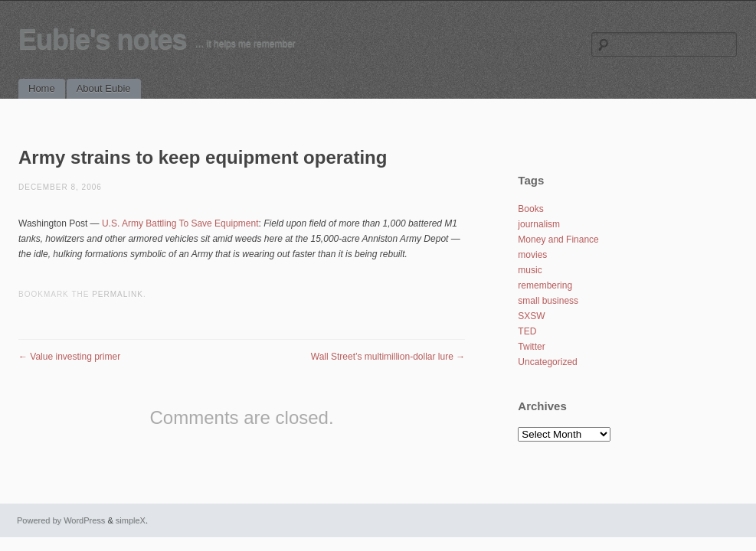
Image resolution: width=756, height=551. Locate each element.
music (530, 270)
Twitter (531, 347)
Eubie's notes (103, 39)
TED (527, 331)
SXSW (531, 316)
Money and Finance (558, 240)
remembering (545, 285)
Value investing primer (69, 357)
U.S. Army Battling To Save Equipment (180, 223)
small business (548, 301)
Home (42, 88)
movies (532, 255)
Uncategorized (547, 362)
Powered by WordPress (61, 520)
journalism (539, 224)
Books (530, 209)
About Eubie (104, 88)
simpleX (131, 520)
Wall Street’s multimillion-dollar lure (388, 357)
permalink (118, 294)
